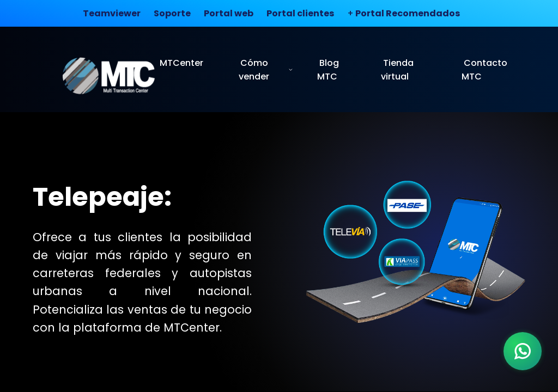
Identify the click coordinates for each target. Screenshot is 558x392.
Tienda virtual (397, 70)
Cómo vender (266, 70)
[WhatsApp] (523, 351)
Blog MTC (328, 70)
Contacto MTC (484, 70)
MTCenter (181, 63)
